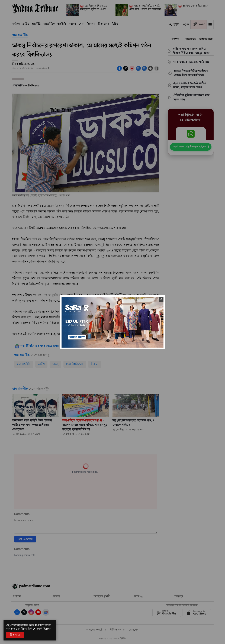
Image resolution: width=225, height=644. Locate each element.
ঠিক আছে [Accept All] (15, 635)
